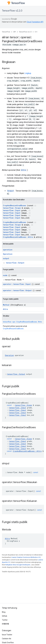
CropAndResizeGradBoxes (14, 205)
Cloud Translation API (35, 22)
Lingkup (28, 73)
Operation (8, 254)
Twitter (5, 620)
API (15, 32)
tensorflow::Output (15, 263)
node (5, 275)
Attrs (24, 170)
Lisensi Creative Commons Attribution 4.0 (26, 557)
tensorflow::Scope (12, 208)
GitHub (5, 616)
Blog (4, 612)
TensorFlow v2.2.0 (12, 11)
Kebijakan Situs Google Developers (18, 565)
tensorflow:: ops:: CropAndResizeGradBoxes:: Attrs (22, 322)
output (6, 258)
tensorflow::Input (12, 210)
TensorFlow (6, 32)
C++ (36, 32)
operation (8, 250)
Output (11, 191)
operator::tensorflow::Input (17, 284)
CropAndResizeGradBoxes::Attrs (18, 237)
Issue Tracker (7, 635)
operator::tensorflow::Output (17, 290)
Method (6, 305)
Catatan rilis (7, 639)
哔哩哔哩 (5, 624)
